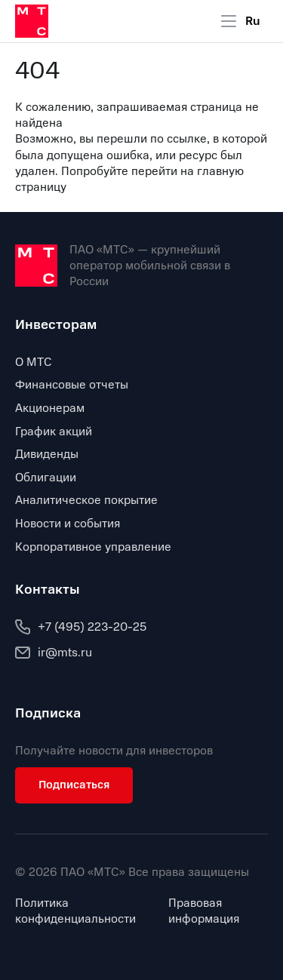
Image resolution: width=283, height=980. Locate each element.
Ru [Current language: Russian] (253, 21)
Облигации (46, 478)
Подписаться (74, 785)
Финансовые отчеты (72, 385)
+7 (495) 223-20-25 (81, 627)
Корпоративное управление (93, 547)
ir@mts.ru (54, 653)
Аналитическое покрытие (86, 500)
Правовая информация (204, 911)
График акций (54, 432)
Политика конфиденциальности (75, 911)
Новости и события (68, 524)
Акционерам (50, 408)
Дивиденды (47, 454)
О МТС (34, 362)
